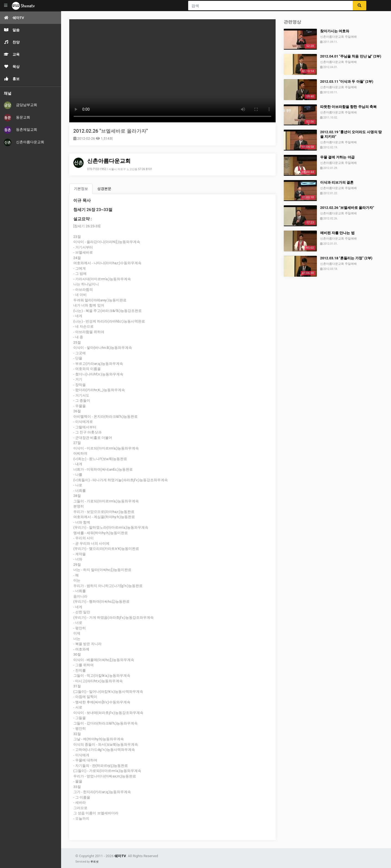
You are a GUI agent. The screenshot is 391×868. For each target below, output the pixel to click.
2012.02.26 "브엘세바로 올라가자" (111, 131)
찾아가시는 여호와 (335, 31)
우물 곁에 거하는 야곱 (337, 157)
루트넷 (94, 862)
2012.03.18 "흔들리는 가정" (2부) (346, 258)
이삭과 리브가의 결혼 (337, 182)
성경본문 (104, 189)
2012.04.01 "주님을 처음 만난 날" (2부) (351, 56)
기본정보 (81, 189)
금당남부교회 (21, 105)
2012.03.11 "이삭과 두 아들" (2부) (347, 82)
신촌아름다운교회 (24, 142)
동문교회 (17, 118)
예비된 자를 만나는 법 (337, 233)
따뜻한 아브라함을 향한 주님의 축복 (348, 107)
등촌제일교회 (21, 130)
